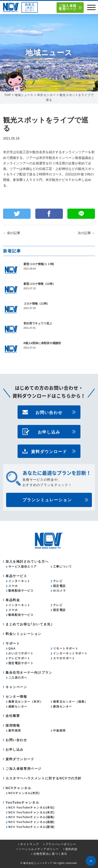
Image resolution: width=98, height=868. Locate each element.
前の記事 (12, 233)
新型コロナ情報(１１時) (39, 264)
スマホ (13, 586)
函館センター (18, 706)
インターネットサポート (70, 653)
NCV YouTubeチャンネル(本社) (31, 807)
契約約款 (71, 849)
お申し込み (49, 432)
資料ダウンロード (49, 451)
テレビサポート (19, 658)
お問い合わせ (49, 412)
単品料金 (13, 600)
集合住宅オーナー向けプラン (29, 673)
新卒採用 (15, 730)
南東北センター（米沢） (26, 702)
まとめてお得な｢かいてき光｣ (29, 624)
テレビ (58, 581)
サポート (13, 643)
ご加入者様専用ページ (68, 7)
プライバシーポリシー (61, 844)
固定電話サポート (21, 663)
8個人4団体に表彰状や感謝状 (42, 343)
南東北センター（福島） (70, 702)
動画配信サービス (21, 591)
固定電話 (59, 586)
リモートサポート (66, 648)
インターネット (19, 581)
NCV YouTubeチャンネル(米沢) (31, 812)
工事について (62, 567)
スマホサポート (64, 658)
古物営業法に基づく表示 (50, 854)
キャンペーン (16, 687)
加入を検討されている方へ (27, 562)
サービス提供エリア (23, 567)
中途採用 (59, 730)
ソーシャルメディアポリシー (39, 849)
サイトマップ (30, 844)
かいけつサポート (21, 653)
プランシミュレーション (47, 500)
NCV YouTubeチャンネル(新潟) (31, 827)
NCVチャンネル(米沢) (24, 793)
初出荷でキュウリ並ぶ (38, 323)
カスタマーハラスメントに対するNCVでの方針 (44, 778)
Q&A (12, 648)
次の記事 (86, 233)
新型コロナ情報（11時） (39, 284)
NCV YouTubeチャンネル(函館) (31, 822)
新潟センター (62, 706)
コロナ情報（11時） (37, 304)
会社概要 (13, 716)
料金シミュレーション (23, 634)
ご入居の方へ (18, 678)
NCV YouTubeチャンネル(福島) (31, 817)
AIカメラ (60, 591)
